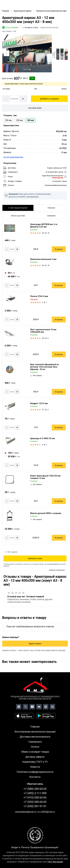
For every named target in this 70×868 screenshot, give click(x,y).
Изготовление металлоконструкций (35, 732)
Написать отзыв (35, 558)
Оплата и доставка (18, 216)
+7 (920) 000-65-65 (35, 802)
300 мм (31, 120)
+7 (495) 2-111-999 (35, 793)
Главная (35, 727)
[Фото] (27, 53)
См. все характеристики (13, 157)
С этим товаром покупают (18, 208)
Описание (51, 208)
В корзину (59, 249)
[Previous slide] (7, 53)
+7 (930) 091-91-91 (35, 806)
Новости (35, 767)
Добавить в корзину (49, 99)
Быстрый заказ (35, 108)
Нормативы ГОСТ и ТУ (35, 762)
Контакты (35, 777)
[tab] (24, 69)
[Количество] (15, 99)
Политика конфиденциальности (35, 772)
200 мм (8, 120)
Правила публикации (57, 570)
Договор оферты (35, 757)
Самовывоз (51, 216)
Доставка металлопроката (35, 737)
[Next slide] (47, 53)
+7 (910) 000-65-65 (35, 798)
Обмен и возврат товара (35, 752)
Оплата (35, 747)
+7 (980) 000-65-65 (35, 789)
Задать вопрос (35, 644)
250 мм (19, 120)
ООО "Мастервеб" (56, 862)
